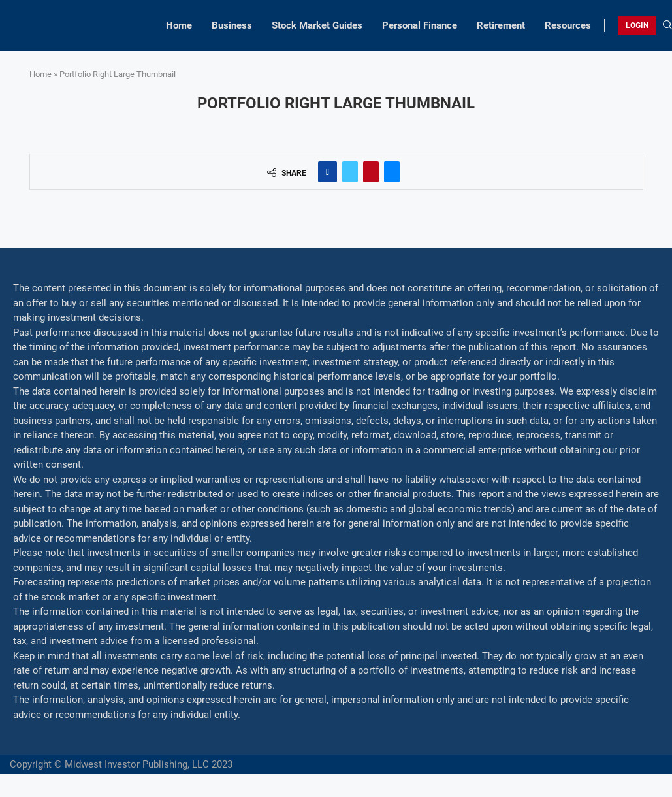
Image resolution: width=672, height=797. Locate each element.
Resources (568, 25)
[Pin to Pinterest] (371, 172)
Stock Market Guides (317, 25)
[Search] (667, 25)
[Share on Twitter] (350, 172)
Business (232, 25)
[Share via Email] (392, 172)
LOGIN (637, 25)
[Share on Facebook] (328, 172)
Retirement (501, 25)
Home (179, 25)
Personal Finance (420, 25)
